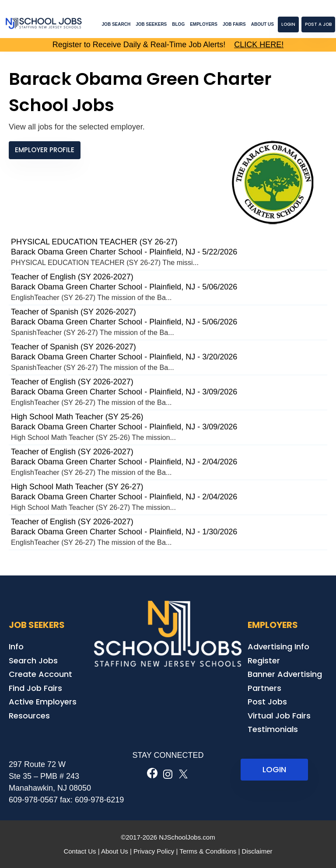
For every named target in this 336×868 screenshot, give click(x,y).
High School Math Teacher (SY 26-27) (77, 487)
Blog (178, 24)
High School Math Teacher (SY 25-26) (77, 417)
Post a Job (318, 24)
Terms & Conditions (208, 851)
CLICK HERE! (259, 45)
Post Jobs (267, 702)
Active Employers (43, 702)
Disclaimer (257, 851)
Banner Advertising (285, 674)
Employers (204, 24)
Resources (29, 716)
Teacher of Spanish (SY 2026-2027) (73, 312)
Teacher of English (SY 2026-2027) (72, 277)
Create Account (40, 674)
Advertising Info (278, 647)
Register (264, 661)
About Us (262, 24)
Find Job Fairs (35, 688)
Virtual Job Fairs (279, 716)
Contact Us (80, 851)
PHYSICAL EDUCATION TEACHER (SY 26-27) (94, 242)
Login (288, 24)
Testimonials (273, 729)
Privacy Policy (154, 851)
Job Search (116, 24)
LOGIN (274, 769)
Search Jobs (33, 661)
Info (16, 647)
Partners (264, 688)
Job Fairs (234, 24)
